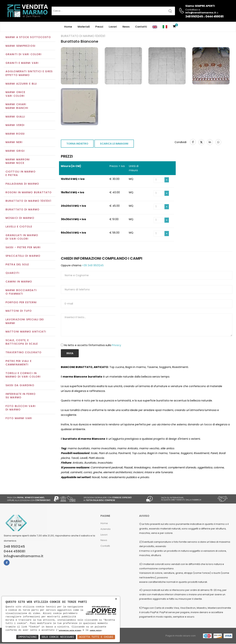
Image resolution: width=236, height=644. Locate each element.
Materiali (84, 27)
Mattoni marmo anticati (26, 332)
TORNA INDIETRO (77, 144)
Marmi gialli (15, 117)
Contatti (141, 27)
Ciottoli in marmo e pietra (21, 174)
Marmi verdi (15, 126)
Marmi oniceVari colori (15, 95)
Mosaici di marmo (20, 218)
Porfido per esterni (21, 303)
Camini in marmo (19, 282)
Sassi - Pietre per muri (23, 248)
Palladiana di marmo (22, 184)
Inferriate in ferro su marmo (21, 396)
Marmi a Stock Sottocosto (28, 38)
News (126, 27)
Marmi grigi (15, 151)
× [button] (116, 599)
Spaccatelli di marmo (23, 256)
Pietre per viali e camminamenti (19, 363)
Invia (70, 354)
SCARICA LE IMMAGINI (114, 144)
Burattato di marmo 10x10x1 (28, 201)
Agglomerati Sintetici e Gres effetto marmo (29, 74)
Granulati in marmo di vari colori (22, 237)
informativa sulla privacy (70, 630)
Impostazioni (27, 637)
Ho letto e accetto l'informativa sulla (93, 346)
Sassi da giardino (20, 386)
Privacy (117, 346)
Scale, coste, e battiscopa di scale (22, 342)
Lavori (113, 27)
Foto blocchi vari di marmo (21, 408)
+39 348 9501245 (92, 266)
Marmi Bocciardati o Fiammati (21, 292)
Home (68, 27)
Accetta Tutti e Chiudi (96, 637)
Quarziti (12, 273)
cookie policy (96, 630)
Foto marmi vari (19, 419)
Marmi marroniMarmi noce (18, 162)
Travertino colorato (24, 353)
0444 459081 (214, 16)
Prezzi (99, 27)
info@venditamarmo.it (24, 556)
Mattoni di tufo (19, 311)
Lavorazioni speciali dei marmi (25, 322)
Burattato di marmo (22, 210)
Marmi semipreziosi (20, 46)
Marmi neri (14, 143)
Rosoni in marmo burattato (29, 193)
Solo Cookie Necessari (58, 637)
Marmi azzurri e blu (21, 84)
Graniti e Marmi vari (22, 63)
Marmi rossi (15, 134)
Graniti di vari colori (24, 55)
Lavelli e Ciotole (19, 227)
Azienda (105, 529)
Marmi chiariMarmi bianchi (17, 107)
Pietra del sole (17, 265)
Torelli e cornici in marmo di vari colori (23, 375)
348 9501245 (194, 16)
